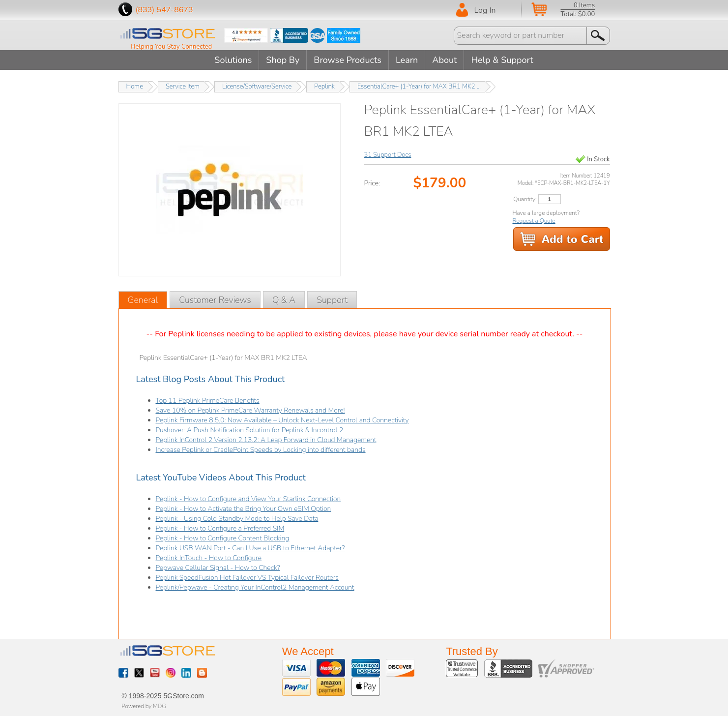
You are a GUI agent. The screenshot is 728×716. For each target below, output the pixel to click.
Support (332, 300)
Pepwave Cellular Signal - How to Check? (218, 568)
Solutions (233, 60)
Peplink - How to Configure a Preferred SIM (220, 528)
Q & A (284, 300)
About (444, 60)
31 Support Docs (388, 155)
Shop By (283, 60)
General (143, 300)
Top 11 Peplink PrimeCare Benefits (208, 401)
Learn (407, 60)
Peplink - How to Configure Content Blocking (223, 538)
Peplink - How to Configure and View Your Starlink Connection (248, 499)
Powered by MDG (144, 706)
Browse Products (348, 60)
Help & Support (502, 60)
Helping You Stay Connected (172, 47)
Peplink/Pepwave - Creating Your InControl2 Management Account (255, 587)
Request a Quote (534, 221)
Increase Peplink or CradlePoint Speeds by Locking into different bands (261, 450)
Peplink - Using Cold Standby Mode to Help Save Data (237, 519)
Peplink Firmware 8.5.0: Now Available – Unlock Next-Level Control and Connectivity (282, 420)
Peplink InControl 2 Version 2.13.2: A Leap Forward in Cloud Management (266, 440)
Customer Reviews (215, 300)
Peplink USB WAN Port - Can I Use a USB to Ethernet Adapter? (250, 548)
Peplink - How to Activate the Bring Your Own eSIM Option (244, 509)
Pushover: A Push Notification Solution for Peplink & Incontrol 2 (250, 430)
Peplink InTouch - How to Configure (209, 558)
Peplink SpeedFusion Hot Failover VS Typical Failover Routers (247, 578)
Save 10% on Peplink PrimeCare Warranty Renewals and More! (250, 410)
